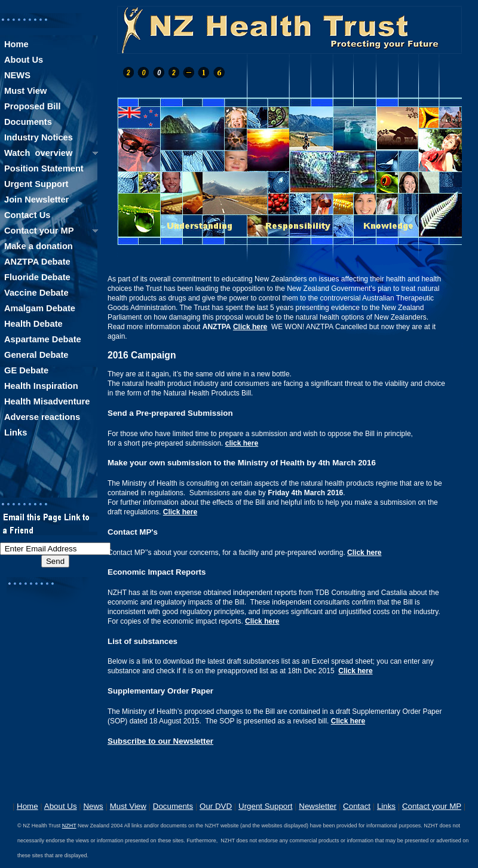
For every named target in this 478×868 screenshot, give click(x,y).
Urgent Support (265, 806)
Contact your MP (432, 806)
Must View (128, 806)
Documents (173, 806)
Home (27, 806)
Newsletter (318, 806)
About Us (61, 806)
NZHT (69, 826)
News (93, 806)
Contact (357, 806)
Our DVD (216, 806)
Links (386, 806)
